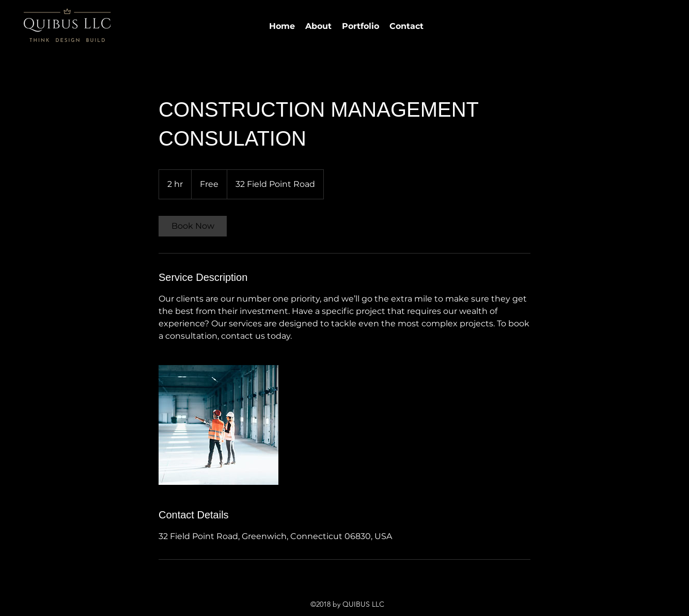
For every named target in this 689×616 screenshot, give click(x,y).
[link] (193, 226)
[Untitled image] (218, 425)
